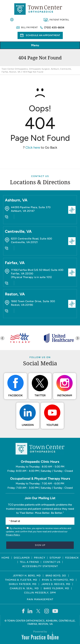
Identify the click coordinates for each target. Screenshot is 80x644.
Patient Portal (59, 20)
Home (5, 558)
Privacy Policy (13, 535)
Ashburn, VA (16, 200)
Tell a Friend (29, 562)
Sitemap (55, 558)
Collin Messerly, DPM (40, 593)
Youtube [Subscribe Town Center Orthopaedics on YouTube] (52, 425)
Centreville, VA (18, 231)
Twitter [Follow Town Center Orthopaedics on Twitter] (40, 395)
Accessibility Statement (40, 566)
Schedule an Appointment (43, 35)
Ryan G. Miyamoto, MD (58, 580)
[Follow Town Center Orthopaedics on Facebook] (23, 611)
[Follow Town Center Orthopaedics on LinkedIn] (30, 611)
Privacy (40, 558)
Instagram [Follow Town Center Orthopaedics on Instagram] (65, 395)
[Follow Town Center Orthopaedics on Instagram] (47, 611)
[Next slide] (78, 338)
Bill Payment (30, 27)
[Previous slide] (2, 338)
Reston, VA (15, 294)
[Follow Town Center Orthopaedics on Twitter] (38, 611)
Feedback (72, 558)
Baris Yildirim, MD (56, 588)
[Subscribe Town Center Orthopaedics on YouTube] (55, 611)
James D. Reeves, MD (56, 584)
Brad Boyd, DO (56, 576)
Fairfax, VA (15, 263)
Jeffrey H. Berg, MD (27, 576)
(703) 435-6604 (54, 27)
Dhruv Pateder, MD (23, 584)
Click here (33, 147)
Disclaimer (22, 558)
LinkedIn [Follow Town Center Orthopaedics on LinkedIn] (28, 425)
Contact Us (40, 176)
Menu (39, 45)
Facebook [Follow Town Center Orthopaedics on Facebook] (15, 395)
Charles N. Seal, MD (24, 588)
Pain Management (40, 599)
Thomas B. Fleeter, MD (21, 580)
